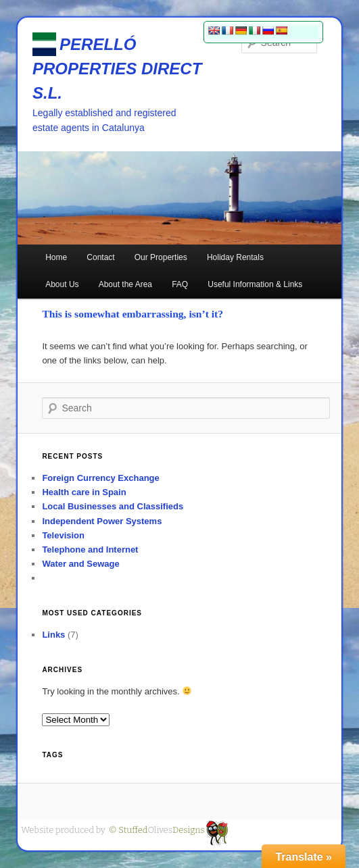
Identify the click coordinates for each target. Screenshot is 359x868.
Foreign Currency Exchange (100, 478)
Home (56, 257)
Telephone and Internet (90, 550)
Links (53, 635)
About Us (62, 284)
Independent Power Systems (102, 521)
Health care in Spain (84, 492)
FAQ (180, 284)
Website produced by (63, 830)
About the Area (125, 284)
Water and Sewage (80, 564)
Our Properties (161, 257)
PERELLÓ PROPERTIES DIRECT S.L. (117, 69)
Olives (157, 830)
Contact (100, 257)
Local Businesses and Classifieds (113, 506)
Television (63, 535)
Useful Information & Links (255, 284)
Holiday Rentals (235, 257)
